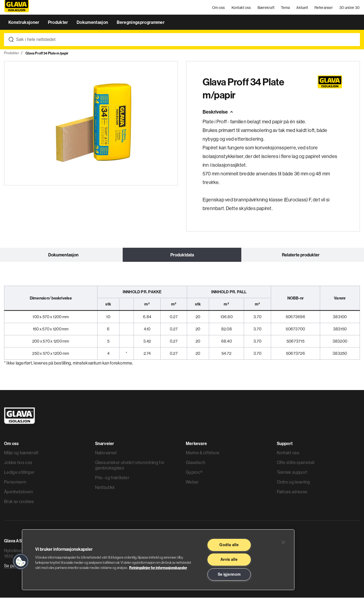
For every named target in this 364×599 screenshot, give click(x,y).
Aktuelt (302, 8)
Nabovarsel (106, 454)
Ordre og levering (293, 483)
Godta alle (229, 545)
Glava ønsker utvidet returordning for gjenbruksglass (130, 466)
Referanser (324, 8)
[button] (21, 562)
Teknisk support (292, 474)
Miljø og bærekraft (21, 454)
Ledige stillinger (19, 474)
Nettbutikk (105, 489)
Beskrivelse (215, 113)
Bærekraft (266, 8)
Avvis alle (229, 559)
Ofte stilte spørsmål (296, 464)
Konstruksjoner (24, 24)
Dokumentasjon (93, 24)
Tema (286, 8)
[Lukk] (283, 542)
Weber (192, 483)
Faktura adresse (292, 493)
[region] (158, 560)
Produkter (58, 24)
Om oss (219, 8)
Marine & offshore (203, 454)
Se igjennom (229, 574)
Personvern (15, 483)
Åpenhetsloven (18, 493)
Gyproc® (194, 474)
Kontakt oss (241, 8)
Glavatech (195, 464)
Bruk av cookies (19, 503)
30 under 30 (350, 8)
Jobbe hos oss (18, 464)
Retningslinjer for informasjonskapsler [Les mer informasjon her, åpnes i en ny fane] (158, 568)
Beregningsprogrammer (141, 24)
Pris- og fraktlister (112, 479)
